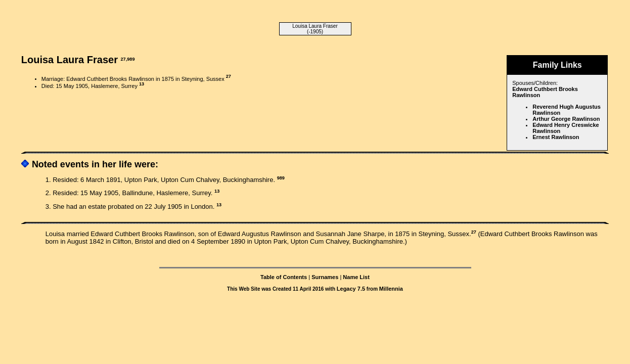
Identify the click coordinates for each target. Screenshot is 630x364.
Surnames (325, 277)
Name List (356, 277)
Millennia (391, 289)
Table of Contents (284, 277)
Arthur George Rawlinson (566, 119)
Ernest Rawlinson (556, 137)
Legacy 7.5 (351, 289)
